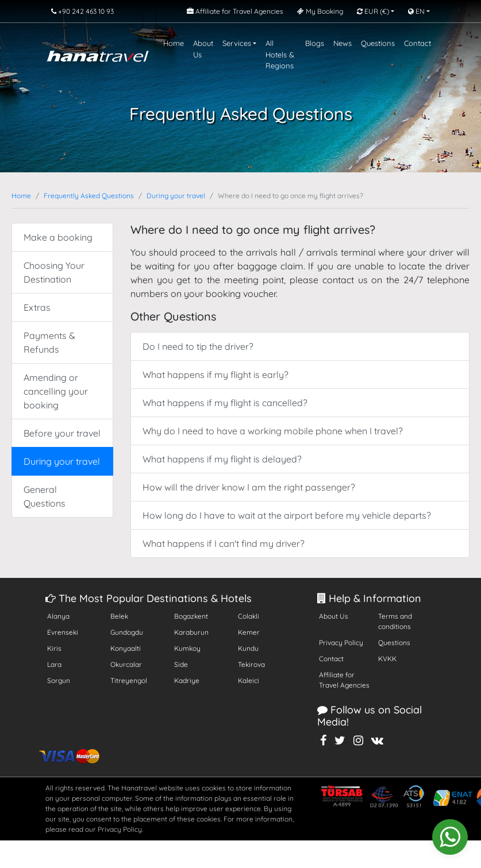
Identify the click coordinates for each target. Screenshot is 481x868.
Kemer (249, 632)
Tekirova (251, 664)
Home (174, 43)
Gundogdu (127, 632)
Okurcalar (126, 664)
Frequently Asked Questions (89, 196)
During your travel (176, 196)
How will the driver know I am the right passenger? (249, 487)
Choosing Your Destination (54, 272)
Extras (37, 307)
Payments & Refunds (49, 342)
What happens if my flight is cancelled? (225, 403)
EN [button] (416, 11)
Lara (54, 664)
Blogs (315, 43)
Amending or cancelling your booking (56, 391)
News (343, 43)
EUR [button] (373, 11)
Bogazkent (191, 616)
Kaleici (249, 680)
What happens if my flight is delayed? (222, 459)
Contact (417, 43)
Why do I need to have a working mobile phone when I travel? (273, 431)
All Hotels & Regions (280, 54)
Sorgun (59, 680)
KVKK (387, 659)
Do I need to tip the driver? (198, 346)
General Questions (45, 496)
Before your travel (62, 433)
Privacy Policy (341, 643)
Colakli (249, 616)
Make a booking (58, 237)
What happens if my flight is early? (216, 375)
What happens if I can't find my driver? (224, 543)
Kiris (54, 648)
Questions (378, 43)
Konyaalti (126, 648)
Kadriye (187, 680)
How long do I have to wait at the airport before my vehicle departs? (287, 515)
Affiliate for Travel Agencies (344, 680)
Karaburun (191, 632)
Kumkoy (187, 648)
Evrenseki (63, 632)
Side (181, 664)
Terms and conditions (395, 621)
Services (237, 43)
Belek (119, 616)
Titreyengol (129, 680)
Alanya (58, 616)
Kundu (248, 648)
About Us (203, 49)
